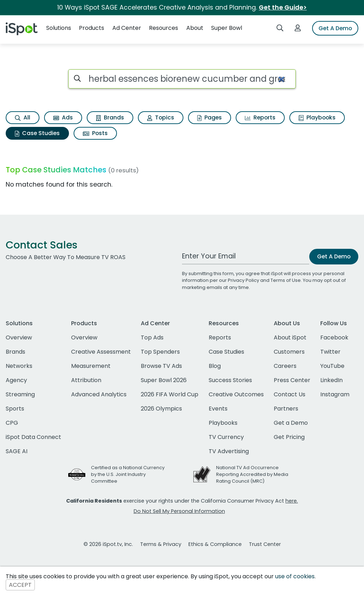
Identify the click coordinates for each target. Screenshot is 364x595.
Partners (286, 409)
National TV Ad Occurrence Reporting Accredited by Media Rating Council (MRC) (252, 474)
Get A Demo (335, 28)
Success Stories (230, 380)
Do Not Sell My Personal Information (179, 511)
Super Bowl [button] (227, 28)
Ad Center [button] (127, 28)
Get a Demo (291, 423)
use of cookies (295, 576)
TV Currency (226, 437)
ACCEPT (20, 585)
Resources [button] (164, 28)
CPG (12, 423)
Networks (19, 366)
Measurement (91, 366)
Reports (260, 117)
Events (218, 409)
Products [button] (92, 28)
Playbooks (317, 117)
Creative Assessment (101, 352)
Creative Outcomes (236, 394)
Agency (16, 380)
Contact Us (290, 394)
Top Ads (152, 337)
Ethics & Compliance (215, 544)
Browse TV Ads (161, 366)
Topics (161, 117)
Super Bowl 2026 (164, 380)
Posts (95, 133)
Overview (19, 337)
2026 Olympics (161, 409)
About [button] (195, 28)
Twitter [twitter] (330, 352)
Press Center (292, 380)
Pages (210, 117)
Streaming (20, 394)
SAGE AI (17, 451)
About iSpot (290, 337)
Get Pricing (289, 437)
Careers (285, 366)
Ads (63, 117)
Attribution (86, 380)
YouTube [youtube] (332, 366)
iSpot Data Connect (33, 437)
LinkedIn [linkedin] (331, 380)
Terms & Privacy (161, 544)
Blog (215, 366)
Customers (289, 352)
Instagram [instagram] (335, 394)
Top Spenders (160, 352)
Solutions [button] (59, 28)
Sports (15, 409)
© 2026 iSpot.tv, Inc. (108, 544)
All (23, 117)
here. (292, 501)
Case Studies (37, 133)
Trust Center (265, 544)
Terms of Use (286, 280)
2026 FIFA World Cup (170, 394)
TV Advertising (229, 451)
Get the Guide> (283, 7)
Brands (110, 117)
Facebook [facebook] (334, 337)
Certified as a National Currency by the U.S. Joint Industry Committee (128, 474)
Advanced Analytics (99, 394)
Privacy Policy (243, 280)
